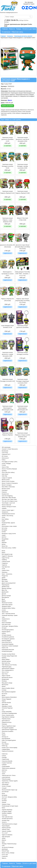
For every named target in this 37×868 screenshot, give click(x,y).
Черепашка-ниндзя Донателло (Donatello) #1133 (7, 139)
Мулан (4, 695)
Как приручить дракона (8, 639)
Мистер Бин (5, 685)
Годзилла (4, 565)
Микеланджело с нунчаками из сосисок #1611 (7, 274)
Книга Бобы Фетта (7, 642)
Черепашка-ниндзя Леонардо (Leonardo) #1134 (8, 166)
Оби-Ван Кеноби (6, 703)
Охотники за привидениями (9, 713)
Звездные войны (6, 606)
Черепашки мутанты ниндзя (9, 824)
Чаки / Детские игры (7, 817)
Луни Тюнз (5, 674)
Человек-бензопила (7, 819)
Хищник (4, 802)
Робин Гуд (5, 746)
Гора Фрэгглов (6, 567)
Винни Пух (5, 546)
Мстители (4, 694)
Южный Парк (5, 851)
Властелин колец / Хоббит (9, 548)
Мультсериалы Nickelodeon (9, 697)
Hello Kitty (4, 476)
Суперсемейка (6, 767)
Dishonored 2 (5, 458)
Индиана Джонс (6, 632)
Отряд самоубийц (7, 712)
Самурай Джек (6, 749)
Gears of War (5, 467)
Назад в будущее (7, 699)
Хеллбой (4, 801)
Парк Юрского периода (8, 717)
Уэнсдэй (4, 788)
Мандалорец (5, 679)
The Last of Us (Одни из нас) (10, 501)
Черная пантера (6, 828)
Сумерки (4, 765)
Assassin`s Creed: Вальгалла (10, 449)
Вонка (3, 551)
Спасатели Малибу (7, 761)
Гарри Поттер (5, 558)
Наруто (4, 701)
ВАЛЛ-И (4, 537)
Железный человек (7, 603)
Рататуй (4, 742)
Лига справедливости (8, 670)
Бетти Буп (4, 528)
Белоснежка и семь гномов (9, 526)
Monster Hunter (6, 489)
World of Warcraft (6, 505)
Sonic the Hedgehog (7, 496)
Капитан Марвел (6, 641)
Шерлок (4, 840)
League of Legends (7, 478)
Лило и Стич (5, 672)
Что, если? (5, 833)
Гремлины (5, 572)
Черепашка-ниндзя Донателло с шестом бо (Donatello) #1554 (23, 139)
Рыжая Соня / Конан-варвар (9, 748)
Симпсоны (5, 754)
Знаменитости (6, 619)
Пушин (4, 735)
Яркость (4, 858)
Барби (4, 521)
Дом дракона (5, 597)
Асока (3, 517)
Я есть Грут (5, 855)
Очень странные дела (8, 715)
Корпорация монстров (8, 650)
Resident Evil (5, 494)
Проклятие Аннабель (8, 731)
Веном (4, 544)
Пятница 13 (5, 737)
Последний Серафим (8, 728)
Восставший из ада (7, 554)
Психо (3, 733)
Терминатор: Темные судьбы (10, 781)
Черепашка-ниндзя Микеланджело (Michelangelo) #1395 (7, 408)
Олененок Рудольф (7, 708)
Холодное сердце (7, 811)
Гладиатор (5, 563)
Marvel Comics (6, 480)
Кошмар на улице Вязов (8, 654)
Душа (3, 599)
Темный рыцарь (6, 779)
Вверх (3, 541)
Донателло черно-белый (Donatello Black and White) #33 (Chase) (23, 247)
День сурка (5, 581)
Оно (3, 710)
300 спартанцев (6, 447)
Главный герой (6, 562)
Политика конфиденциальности (9, 13)
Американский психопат (8, 514)
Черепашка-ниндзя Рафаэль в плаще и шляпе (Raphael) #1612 (22, 435)
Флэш (3, 793)
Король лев (5, 648)
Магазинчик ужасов (7, 677)
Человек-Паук (6, 820)
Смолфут (4, 758)
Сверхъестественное (8, 751)
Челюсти (4, 822)
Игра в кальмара (6, 623)
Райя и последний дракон (9, 740)
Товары (19, 29)
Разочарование (6, 739)
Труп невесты (5, 783)
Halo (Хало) (5, 474)
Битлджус (4, 530)
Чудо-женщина (6, 837)
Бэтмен (4, 532)
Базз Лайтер (5, 519)
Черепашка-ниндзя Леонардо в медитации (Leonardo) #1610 (22, 381)
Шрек (3, 842)
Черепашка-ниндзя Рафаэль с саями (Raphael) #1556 (7, 220)
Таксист (4, 772)
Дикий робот (5, 592)
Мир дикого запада (7, 683)
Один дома (5, 704)
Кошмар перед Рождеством (9, 656)
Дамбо (4, 578)
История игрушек (6, 635)
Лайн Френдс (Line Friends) (9, 665)
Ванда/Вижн (5, 539)
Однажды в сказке (7, 706)
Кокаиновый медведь (8, 644)
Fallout (4, 460)
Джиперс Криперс (7, 588)
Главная (5, 29)
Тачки (3, 774)
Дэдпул (4, 601)
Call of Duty (5, 453)
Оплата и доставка (29, 29)
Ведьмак (4, 542)
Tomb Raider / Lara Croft (8, 503)
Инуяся (4, 633)
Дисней (4, 594)
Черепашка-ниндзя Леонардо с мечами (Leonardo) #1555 (22, 166)
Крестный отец (6, 663)
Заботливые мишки (7, 605)
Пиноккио (4, 724)
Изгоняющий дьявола (8, 630)
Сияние (4, 756)
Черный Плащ (6, 829)
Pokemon (4, 492)
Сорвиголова (5, 759)
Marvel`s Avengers (7, 485)
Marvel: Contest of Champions (10, 483)
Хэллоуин (4, 815)
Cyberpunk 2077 (6, 454)
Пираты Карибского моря (9, 726)
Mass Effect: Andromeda (8, 487)
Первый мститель (7, 722)
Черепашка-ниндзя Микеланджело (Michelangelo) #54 (22, 408)
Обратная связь (17, 32)
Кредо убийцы (6, 659)
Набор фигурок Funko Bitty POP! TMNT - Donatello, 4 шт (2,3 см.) (22, 274)
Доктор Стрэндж (6, 596)
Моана (4, 686)
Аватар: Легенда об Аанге (9, 507)
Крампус (4, 658)
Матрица (4, 681)
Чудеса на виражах (7, 835)
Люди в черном (6, 676)
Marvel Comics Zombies (8, 481)
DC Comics (5, 456)
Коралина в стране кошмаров (10, 646)
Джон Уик (4, 590)
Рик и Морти (5, 744)
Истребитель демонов (8, 637)
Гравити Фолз (6, 570)
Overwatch (5, 490)
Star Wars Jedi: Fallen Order (9, 499)
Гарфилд (4, 560)
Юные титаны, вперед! (8, 853)
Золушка (4, 621)
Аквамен (4, 508)
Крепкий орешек (6, 661)
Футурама (4, 795)
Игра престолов (6, 624)
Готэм (3, 569)
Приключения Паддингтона (9, 730)
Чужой (4, 838)
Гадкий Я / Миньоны (7, 556)
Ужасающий (5, 784)
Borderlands (5, 451)
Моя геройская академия (9, 692)
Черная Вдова (6, 826)
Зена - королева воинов (8, 614)
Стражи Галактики (7, 763)
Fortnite (4, 465)
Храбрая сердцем (7, 813)
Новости (12, 29)
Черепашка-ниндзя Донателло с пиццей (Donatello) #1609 (7, 354)
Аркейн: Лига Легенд (7, 516)
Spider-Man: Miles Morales (9, 498)
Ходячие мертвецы (7, 810)
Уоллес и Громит (6, 786)
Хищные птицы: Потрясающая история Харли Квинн (10, 806)
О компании (6, 32)
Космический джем (7, 651)
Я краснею (5, 856)
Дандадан (4, 579)
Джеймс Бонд (5, 587)
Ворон (4, 552)
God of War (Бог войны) (8, 472)
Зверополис (5, 612)
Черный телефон (6, 831)
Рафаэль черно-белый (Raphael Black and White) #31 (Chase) (23, 301)
